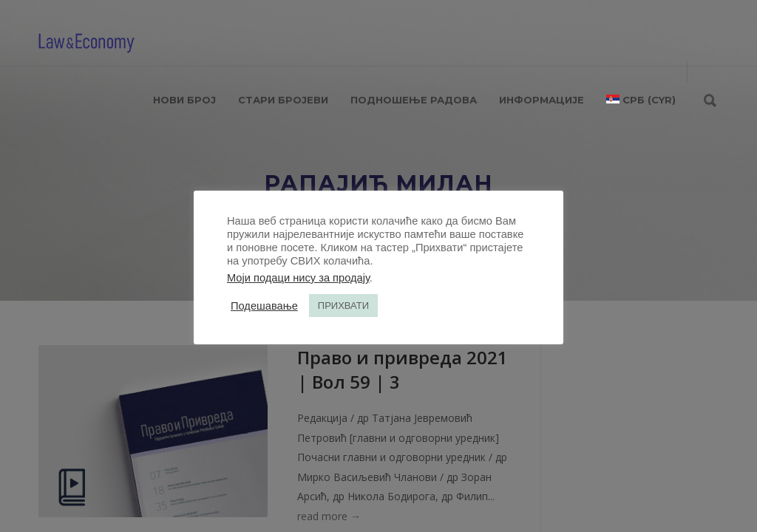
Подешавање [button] (264, 306)
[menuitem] (641, 100)
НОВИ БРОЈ (184, 100)
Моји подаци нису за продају (298, 278)
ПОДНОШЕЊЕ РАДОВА (414, 100)
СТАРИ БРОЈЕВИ (283, 100)
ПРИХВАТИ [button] (343, 306)
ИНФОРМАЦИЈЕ (542, 100)
